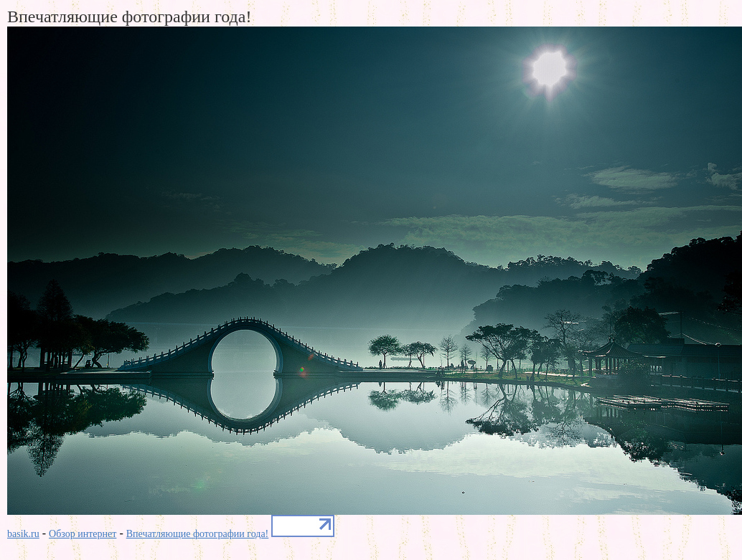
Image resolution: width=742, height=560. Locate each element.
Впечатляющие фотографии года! (198, 534)
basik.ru (23, 534)
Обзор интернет (83, 534)
